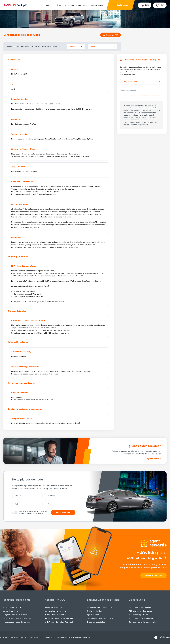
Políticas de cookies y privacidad (143, 618)
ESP (160, 5)
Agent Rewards (93, 615)
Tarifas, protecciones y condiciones (72, 5)
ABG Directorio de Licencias (140, 607)
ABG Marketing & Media (139, 615)
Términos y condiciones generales (143, 622)
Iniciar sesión (121, 5)
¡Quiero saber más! (153, 575)
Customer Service (94, 611)
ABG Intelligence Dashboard (140, 611)
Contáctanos (97, 5)
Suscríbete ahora (63, 512)
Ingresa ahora (154, 459)
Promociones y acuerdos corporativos (19, 622)
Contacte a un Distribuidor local (100, 618)
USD (145, 5)
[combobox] (29, 504)
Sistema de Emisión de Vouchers (100, 607)
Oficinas (50, 5)
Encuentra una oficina (96, 622)
